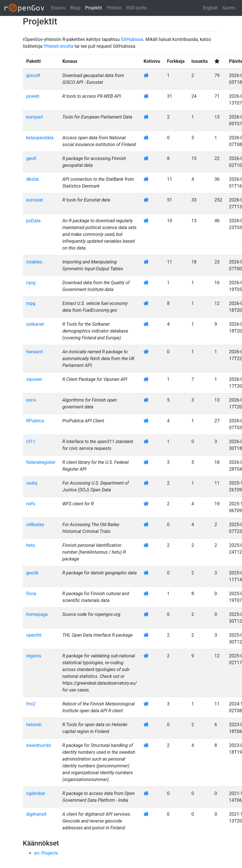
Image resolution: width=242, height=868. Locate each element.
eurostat (35, 200)
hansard (34, 352)
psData (33, 221)
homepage (37, 614)
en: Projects (46, 853)
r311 (31, 442)
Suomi (229, 8)
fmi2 (31, 704)
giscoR (33, 75)
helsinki (34, 725)
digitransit (36, 814)
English (210, 8)
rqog (31, 283)
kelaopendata (40, 138)
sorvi (31, 400)
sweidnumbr (39, 745)
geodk (32, 573)
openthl (34, 635)
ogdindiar (36, 793)
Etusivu (58, 8)
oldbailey (35, 525)
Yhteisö (114, 8)
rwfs (31, 504)
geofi (31, 158)
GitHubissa (132, 39)
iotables (34, 262)
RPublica (35, 421)
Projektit (94, 8)
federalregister (41, 462)
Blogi (75, 8)
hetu (31, 545)
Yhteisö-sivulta (58, 46)
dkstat (33, 179)
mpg (31, 303)
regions (34, 656)
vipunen (34, 379)
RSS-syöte (136, 8)
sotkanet (35, 324)
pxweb (33, 96)
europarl (35, 117)
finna (31, 594)
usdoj (32, 483)
